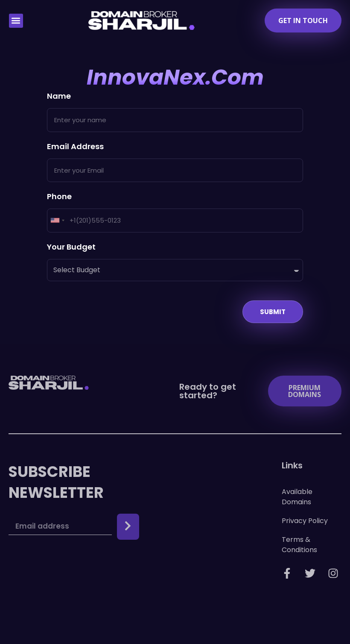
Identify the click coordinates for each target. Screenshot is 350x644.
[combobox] (57, 221)
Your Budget (71, 248)
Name (59, 97)
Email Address (75, 147)
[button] (16, 21)
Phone (59, 197)
